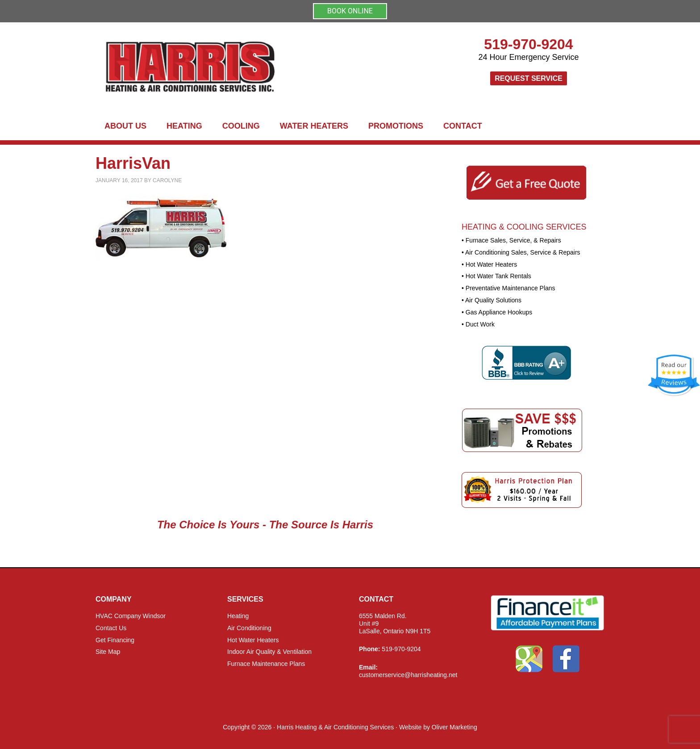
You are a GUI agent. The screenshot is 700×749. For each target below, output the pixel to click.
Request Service (529, 78)
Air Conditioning (249, 628)
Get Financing (115, 640)
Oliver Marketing (454, 727)
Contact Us (111, 628)
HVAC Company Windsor (131, 616)
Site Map (108, 652)
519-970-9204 (528, 44)
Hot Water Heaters (253, 640)
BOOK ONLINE (350, 11)
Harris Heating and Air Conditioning (261, 67)
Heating (238, 616)
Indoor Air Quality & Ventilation (269, 652)
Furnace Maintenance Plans (266, 664)
